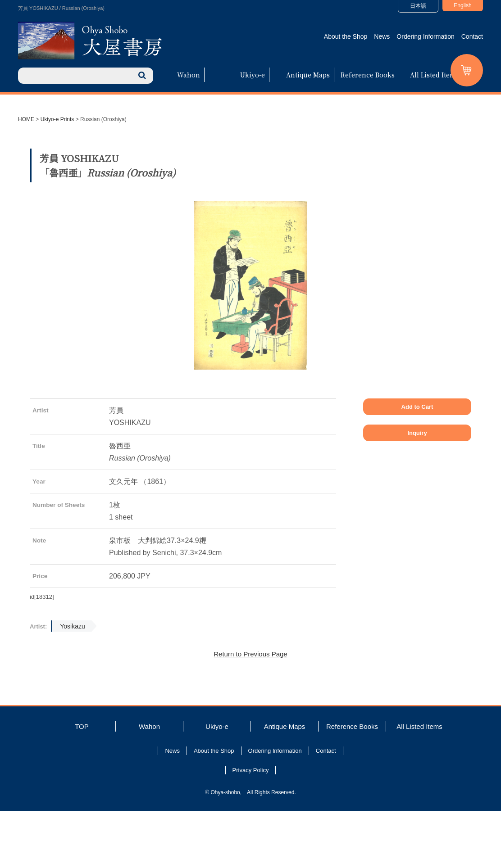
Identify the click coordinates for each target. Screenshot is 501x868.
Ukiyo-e (253, 75)
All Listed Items (435, 75)
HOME (26, 119)
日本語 (418, 6)
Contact (472, 36)
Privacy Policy (251, 827)
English (462, 5)
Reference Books (368, 75)
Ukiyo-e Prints (57, 119)
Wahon (189, 75)
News (382, 36)
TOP (82, 783)
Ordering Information (425, 36)
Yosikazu (73, 683)
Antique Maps (308, 75)
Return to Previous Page (250, 711)
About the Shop (346, 36)
